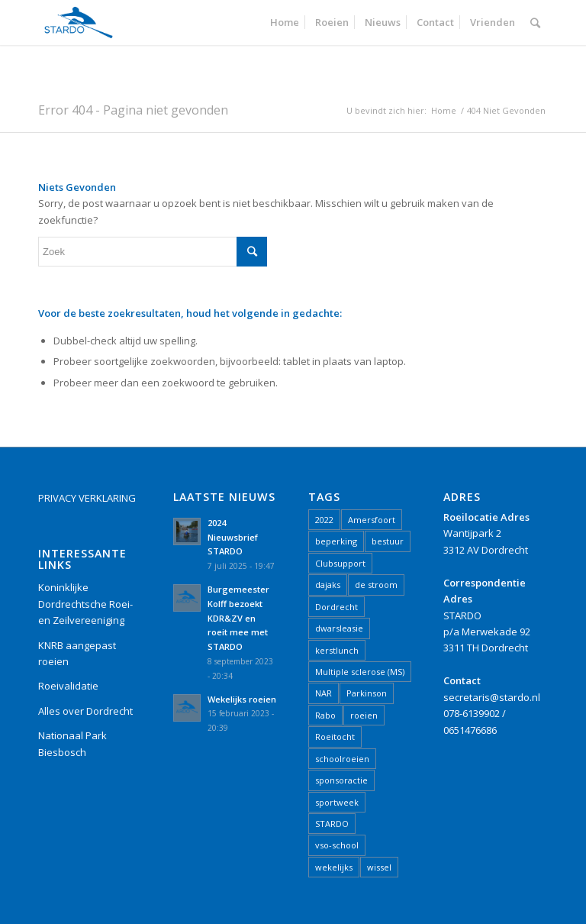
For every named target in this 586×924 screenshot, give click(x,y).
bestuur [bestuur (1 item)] (388, 541)
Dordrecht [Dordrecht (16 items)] (336, 607)
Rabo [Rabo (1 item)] (325, 715)
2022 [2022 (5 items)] (324, 520)
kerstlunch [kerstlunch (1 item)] (337, 650)
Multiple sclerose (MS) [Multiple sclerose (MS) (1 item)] (360, 672)
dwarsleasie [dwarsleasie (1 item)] (339, 628)
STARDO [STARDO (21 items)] (332, 824)
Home (444, 110)
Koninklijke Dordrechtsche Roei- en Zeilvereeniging (85, 604)
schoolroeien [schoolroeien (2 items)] (342, 759)
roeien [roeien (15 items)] (364, 715)
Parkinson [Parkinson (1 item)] (367, 693)
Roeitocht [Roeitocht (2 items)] (335, 737)
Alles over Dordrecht (85, 711)
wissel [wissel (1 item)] (379, 867)
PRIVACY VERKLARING (87, 498)
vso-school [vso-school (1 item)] (337, 845)
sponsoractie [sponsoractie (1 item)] (341, 780)
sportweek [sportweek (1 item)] (337, 802)
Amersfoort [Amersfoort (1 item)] (372, 520)
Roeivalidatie (68, 686)
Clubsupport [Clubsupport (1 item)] (340, 563)
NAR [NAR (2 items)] (324, 693)
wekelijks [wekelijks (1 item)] (334, 867)
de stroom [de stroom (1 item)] (376, 585)
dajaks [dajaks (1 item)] (328, 585)
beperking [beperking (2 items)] (336, 541)
